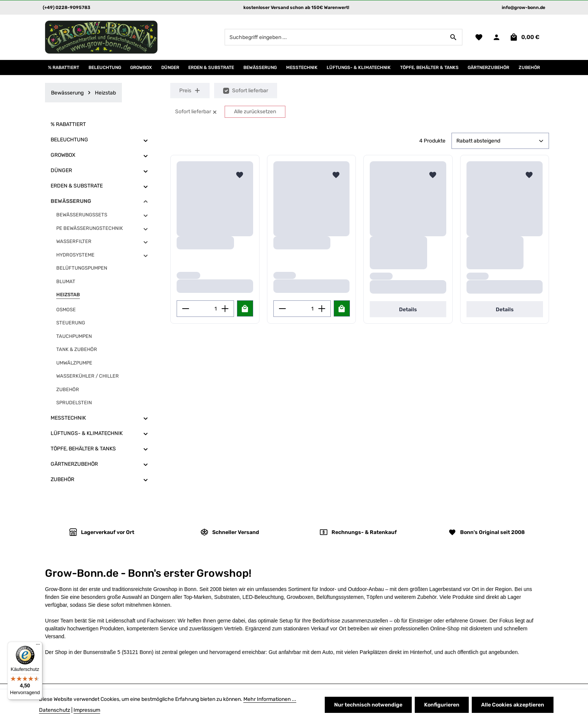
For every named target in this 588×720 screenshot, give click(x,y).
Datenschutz (55, 710)
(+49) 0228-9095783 (67, 7)
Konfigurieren (442, 705)
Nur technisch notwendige (368, 705)
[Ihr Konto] (496, 37)
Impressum (87, 710)
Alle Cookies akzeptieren (513, 705)
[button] (146, 140)
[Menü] (38, 646)
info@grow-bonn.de (523, 7)
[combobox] (335, 37)
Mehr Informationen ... (270, 699)
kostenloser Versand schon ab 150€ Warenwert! (296, 7)
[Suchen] (454, 37)
